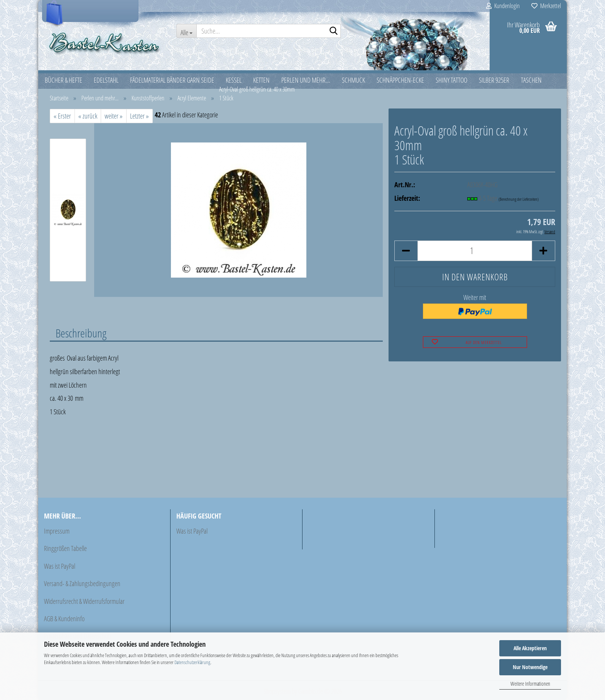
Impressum (57, 531)
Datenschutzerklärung (192, 662)
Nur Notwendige (530, 667)
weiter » (114, 116)
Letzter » (139, 116)
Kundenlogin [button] (503, 6)
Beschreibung (81, 333)
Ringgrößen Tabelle (65, 548)
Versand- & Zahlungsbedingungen (82, 583)
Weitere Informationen (530, 684)
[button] (406, 251)
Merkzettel (546, 6)
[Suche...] (186, 31)
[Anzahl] (475, 251)
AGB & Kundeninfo (64, 619)
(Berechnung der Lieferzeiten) (519, 199)
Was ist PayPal (60, 566)
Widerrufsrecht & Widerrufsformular (84, 601)
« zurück (88, 116)
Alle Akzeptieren (530, 648)
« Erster (62, 116)
